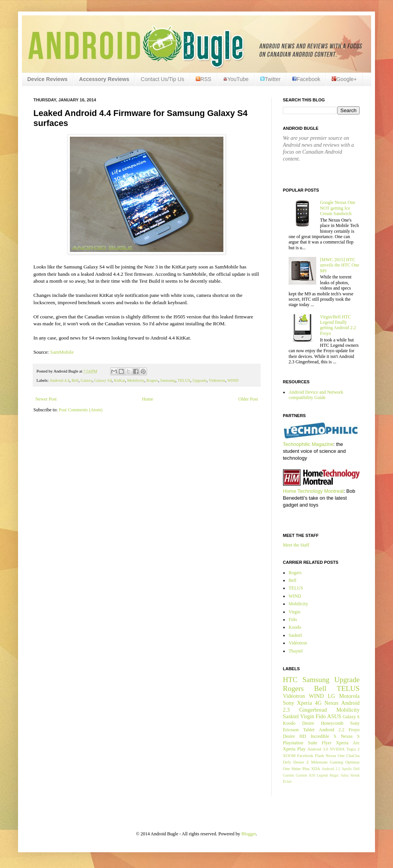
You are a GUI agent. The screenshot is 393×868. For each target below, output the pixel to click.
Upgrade (199, 380)
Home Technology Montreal (313, 491)
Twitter (270, 79)
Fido (293, 620)
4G (318, 703)
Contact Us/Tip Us (163, 79)
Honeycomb (332, 723)
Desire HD (294, 736)
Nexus (331, 703)
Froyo (354, 730)
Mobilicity (136, 380)
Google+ (344, 79)
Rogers (153, 380)
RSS (204, 79)
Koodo (295, 627)
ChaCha (353, 755)
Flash (319, 755)
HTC (290, 680)
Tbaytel (296, 651)
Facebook (306, 79)
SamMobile (62, 352)
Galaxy (86, 380)
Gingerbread (313, 710)
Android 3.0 (318, 749)
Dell (356, 769)
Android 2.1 (331, 769)
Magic (334, 775)
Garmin (288, 775)
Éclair (287, 781)
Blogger (249, 834)
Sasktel (295, 635)
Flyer (326, 743)
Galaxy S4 (103, 380)
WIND (233, 380)
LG (331, 696)
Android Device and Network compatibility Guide (316, 395)
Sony (289, 703)
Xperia (305, 703)
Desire (308, 723)
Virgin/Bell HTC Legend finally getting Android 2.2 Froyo (338, 325)
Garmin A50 (305, 775)
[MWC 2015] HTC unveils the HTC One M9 (340, 265)
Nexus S (350, 736)
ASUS (334, 716)
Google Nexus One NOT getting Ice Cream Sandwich (338, 208)
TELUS (184, 380)
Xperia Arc (348, 743)
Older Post (248, 399)
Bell (75, 380)
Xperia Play (294, 749)
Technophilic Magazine (308, 444)
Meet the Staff (296, 545)
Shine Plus (300, 769)
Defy (287, 762)
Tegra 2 (353, 749)
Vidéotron (217, 380)
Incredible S (323, 736)
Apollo (347, 769)
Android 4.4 (59, 380)
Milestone (319, 762)
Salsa (345, 775)
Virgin (294, 612)
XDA (316, 769)
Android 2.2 (332, 730)
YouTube (236, 79)
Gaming (336, 762)
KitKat (119, 380)
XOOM (289, 755)
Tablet (309, 730)
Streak (355, 775)
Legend (322, 775)
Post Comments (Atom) (81, 410)
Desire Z (301, 762)
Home (148, 399)
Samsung (168, 380)
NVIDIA (337, 749)
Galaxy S (351, 717)
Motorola (349, 696)
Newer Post (46, 399)
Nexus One (335, 755)
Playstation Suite (300, 743)
